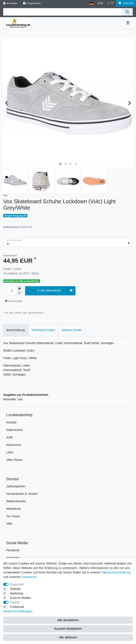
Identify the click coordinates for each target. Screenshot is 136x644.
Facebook (13, 550)
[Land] (91, 3)
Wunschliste (14, 301)
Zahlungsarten (16, 486)
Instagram (13, 558)
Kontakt (11, 422)
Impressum (14, 445)
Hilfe (9, 524)
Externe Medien (21, 598)
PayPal (15, 602)
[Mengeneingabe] (12, 291)
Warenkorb (14, 509)
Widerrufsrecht (16, 501)
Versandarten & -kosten (22, 494)
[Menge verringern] (19, 293)
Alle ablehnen (68, 637)
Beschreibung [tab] (16, 330)
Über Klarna (14, 460)
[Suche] (127, 12)
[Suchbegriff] (63, 12)
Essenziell (17, 584)
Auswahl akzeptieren (68, 629)
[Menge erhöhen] (19, 289)
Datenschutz (15, 430)
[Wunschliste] (111, 3)
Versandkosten (36, 313)
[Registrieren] (32, 3)
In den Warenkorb (55, 291)
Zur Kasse (13, 516)
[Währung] (100, 3)
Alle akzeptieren (68, 620)
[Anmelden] (10, 3)
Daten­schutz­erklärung (116, 572)
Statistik (15, 589)
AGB (9, 437)
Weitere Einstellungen (18, 611)
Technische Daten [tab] (43, 330)
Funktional (17, 607)
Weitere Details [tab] (72, 330)
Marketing (17, 593)
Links (10, 452)
